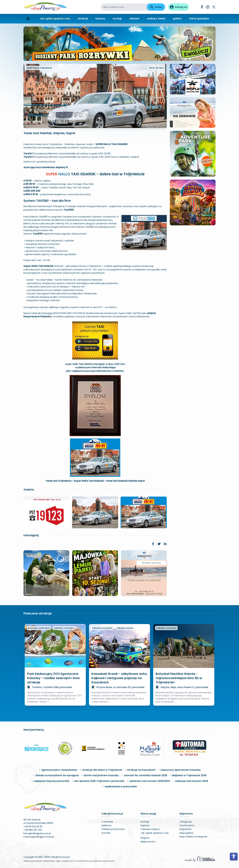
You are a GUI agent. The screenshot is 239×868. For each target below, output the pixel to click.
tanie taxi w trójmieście (39, 68)
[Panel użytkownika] (178, 7)
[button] (27, 748)
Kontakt (106, 833)
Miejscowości (148, 842)
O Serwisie (107, 822)
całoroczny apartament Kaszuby (180, 770)
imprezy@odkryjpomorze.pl (39, 837)
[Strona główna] (28, 19)
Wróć (156, 68)
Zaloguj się (185, 822)
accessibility (234, 856)
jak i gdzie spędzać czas (55, 19)
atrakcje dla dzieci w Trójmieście (102, 770)
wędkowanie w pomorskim (121, 787)
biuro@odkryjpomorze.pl (37, 833)
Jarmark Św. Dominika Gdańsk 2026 (145, 775)
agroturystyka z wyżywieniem (59, 770)
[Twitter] (214, 7)
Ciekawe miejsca (150, 829)
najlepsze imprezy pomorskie (52, 781)
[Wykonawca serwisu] (200, 859)
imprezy (100, 19)
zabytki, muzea (125, 628)
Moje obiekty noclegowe (193, 837)
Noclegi (145, 822)
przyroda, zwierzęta (39, 628)
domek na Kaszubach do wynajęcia (57, 775)
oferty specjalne (199, 19)
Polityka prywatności (113, 829)
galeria (177, 19)
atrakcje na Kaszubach (141, 770)
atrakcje (83, 19)
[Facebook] (202, 7)
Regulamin (185, 829)
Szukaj (156, 7)
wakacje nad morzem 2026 (192, 781)
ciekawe (134, 19)
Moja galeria (186, 833)
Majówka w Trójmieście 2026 (189, 775)
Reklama (106, 825)
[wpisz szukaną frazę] (124, 7)
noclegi (117, 19)
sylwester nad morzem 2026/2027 (150, 781)
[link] (153, 544)
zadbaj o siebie (156, 19)
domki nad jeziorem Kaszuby (101, 775)
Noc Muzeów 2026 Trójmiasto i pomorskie (99, 781)
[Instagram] (208, 7)
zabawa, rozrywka (64, 628)
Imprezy (145, 825)
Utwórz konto (187, 825)
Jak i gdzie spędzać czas (155, 833)
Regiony (145, 838)
